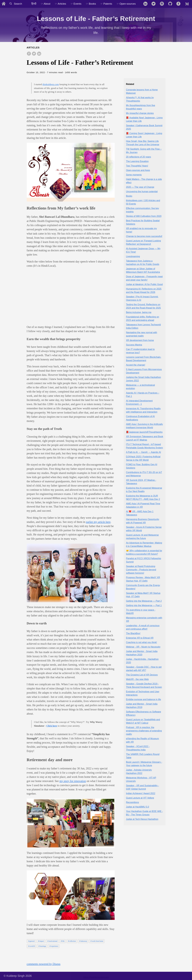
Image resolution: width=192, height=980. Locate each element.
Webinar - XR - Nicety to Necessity (143, 647)
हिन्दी (34, 4)
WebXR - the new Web (137, 679)
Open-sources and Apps (138, 170)
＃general (31, 941)
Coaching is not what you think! (141, 642)
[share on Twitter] (34, 54)
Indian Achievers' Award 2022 (141, 793)
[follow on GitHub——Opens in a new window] (171, 4)
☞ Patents (106, 4)
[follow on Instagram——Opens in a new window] (163, 4)
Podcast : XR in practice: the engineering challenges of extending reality (144, 731)
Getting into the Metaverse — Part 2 (144, 601)
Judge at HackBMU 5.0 (138, 807)
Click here (52, 726)
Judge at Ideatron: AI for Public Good (144, 284)
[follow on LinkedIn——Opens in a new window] (146, 4)
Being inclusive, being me (139, 312)
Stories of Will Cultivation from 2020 (144, 216)
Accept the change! (136, 365)
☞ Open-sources (126, 4)
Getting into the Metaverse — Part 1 (144, 605)
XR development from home (140, 340)
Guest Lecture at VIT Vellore (140, 798)
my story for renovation (73, 781)
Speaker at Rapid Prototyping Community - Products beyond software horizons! (141, 570)
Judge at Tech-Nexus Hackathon (142, 819)
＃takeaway (83, 941)
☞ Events (76, 4)
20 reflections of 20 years (139, 157)
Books (129, 196)
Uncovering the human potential (142, 192)
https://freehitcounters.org (96, 977)
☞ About (46, 4)
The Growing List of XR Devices (142, 675)
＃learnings (42, 946)
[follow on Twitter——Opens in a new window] (154, 4)
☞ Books (91, 4)
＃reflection (72, 941)
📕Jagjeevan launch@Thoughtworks (144, 432)
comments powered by (44, 964)
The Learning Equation (137, 161)
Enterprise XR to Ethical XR (140, 638)
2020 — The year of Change (140, 187)
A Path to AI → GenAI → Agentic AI (143, 452)
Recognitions (132, 802)
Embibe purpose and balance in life (143, 699)
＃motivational (52, 941)
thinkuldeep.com (51, 84)
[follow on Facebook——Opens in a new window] (179, 4)
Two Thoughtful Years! (137, 166)
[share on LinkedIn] (39, 54)
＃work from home (97, 941)
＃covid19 (32, 946)
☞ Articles (60, 4)
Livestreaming (133, 256)
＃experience (54, 946)
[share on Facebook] (29, 54)
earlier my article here (98, 522)
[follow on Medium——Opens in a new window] (188, 4)
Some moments (134, 175)
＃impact (41, 941)
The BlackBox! (133, 633)
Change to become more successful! (144, 236)
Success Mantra (134, 345)
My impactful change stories (140, 113)
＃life (63, 941)
